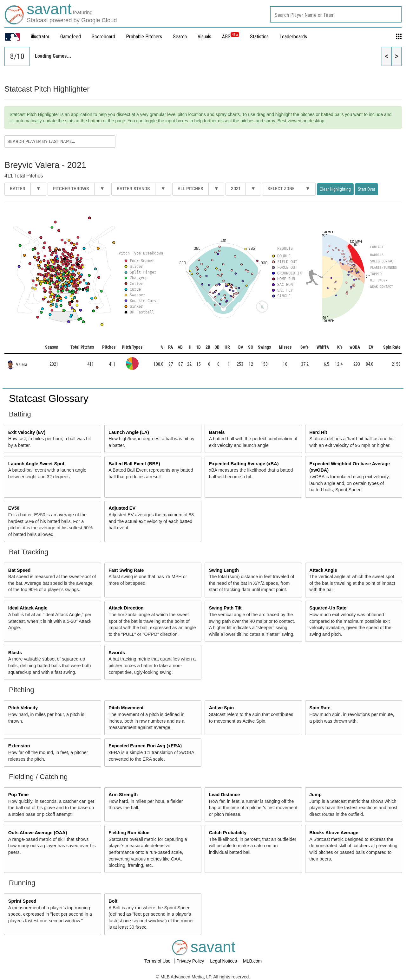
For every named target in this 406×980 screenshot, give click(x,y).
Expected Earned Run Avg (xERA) (145, 746)
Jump (315, 795)
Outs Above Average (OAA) (38, 833)
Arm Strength (123, 795)
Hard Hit (318, 432)
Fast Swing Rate (126, 570)
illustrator (40, 37)
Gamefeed (71, 37)
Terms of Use (158, 961)
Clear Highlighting (335, 189)
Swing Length (224, 570)
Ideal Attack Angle (28, 608)
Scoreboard (103, 37)
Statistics (259, 37)
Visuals (204, 37)
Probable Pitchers (144, 37)
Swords (117, 653)
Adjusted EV (122, 508)
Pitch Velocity (23, 708)
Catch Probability (228, 833)
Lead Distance (225, 795)
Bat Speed (19, 570)
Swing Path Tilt (225, 608)
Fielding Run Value (129, 833)
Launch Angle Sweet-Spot (36, 464)
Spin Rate (320, 708)
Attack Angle (323, 570)
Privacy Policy (191, 961)
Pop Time (19, 795)
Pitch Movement (126, 708)
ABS (231, 37)
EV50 (14, 508)
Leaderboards (293, 37)
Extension (19, 746)
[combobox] (336, 14)
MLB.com (252, 961)
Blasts (15, 653)
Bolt (113, 901)
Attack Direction (126, 608)
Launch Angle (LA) (129, 432)
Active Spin (221, 708)
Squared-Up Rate (328, 608)
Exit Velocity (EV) (27, 432)
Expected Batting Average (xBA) (244, 464)
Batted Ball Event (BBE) (134, 464)
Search (180, 37)
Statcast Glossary (49, 398)
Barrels (217, 432)
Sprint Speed (22, 901)
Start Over (367, 189)
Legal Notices (224, 961)
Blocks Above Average (334, 833)
